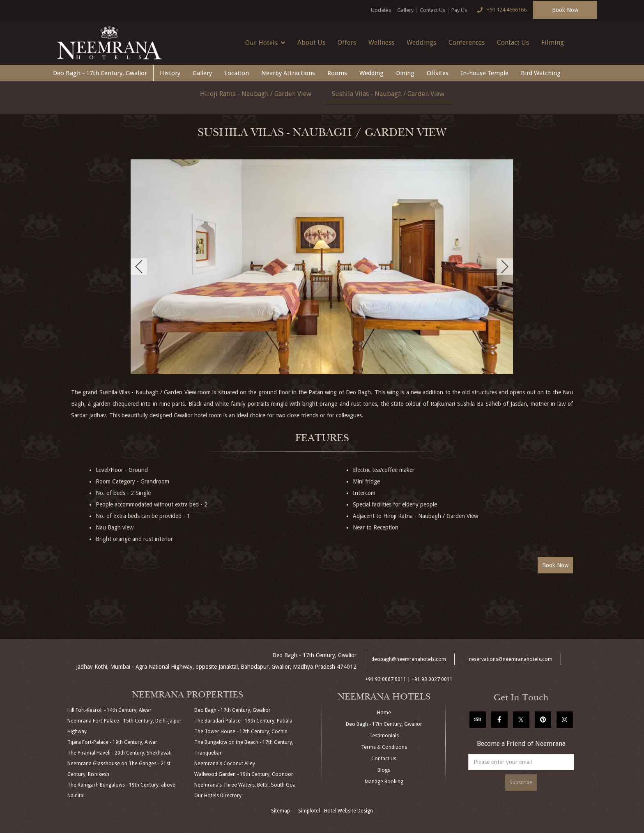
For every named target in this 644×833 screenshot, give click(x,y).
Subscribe (521, 782)
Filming (553, 43)
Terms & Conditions (384, 747)
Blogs (384, 770)
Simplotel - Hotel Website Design (336, 811)
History (170, 73)
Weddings (421, 43)
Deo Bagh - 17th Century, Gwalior (100, 73)
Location (237, 73)
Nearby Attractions (288, 73)
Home (384, 713)
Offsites (438, 73)
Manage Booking (384, 782)
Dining (405, 73)
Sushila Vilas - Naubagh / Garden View (388, 94)
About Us (311, 43)
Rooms (337, 73)
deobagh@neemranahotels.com (409, 659)
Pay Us (459, 10)
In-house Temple (485, 73)
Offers (347, 43)
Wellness (381, 43)
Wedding (371, 73)
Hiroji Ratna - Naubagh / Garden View (256, 94)
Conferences (467, 43)
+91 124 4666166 (500, 10)
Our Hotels (265, 43)
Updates (381, 10)
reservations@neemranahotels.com (511, 659)
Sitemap (281, 811)
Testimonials (384, 736)
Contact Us (432, 10)
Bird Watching (541, 73)
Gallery (405, 10)
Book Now (565, 10)
